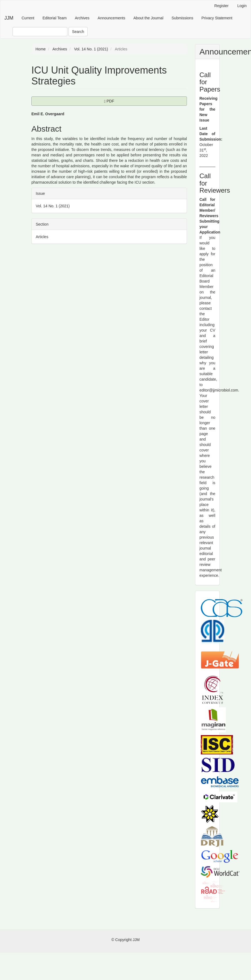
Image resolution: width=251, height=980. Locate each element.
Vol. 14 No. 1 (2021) (91, 49)
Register (222, 6)
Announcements (111, 18)
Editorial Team (55, 18)
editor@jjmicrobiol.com (219, 390)
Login (242, 6)
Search (78, 32)
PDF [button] (124, 101)
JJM (9, 18)
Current (28, 18)
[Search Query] (40, 32)
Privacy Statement (217, 18)
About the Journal (148, 18)
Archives (82, 18)
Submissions (182, 18)
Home (41, 49)
